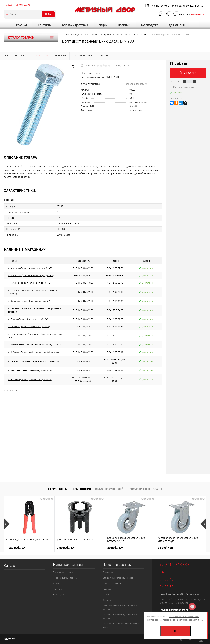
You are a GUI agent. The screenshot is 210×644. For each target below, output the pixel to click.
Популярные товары (63, 572)
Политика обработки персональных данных (120, 607)
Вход (9, 5)
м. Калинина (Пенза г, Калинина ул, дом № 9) (29, 301)
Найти (48, 14)
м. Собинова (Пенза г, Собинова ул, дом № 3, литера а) (34, 352)
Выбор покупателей (109, 489)
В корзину (188, 73)
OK (176, 631)
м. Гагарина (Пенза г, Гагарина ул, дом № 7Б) (29, 283)
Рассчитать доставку (182, 87)
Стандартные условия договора (118, 578)
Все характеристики (136, 84)
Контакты (45, 25)
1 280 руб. (16, 548)
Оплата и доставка (75, 25)
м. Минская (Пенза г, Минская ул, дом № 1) (29, 327)
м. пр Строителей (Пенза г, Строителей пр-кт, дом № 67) (35, 345)
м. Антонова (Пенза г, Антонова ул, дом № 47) (30, 268)
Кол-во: (177, 81)
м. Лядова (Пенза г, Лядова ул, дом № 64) (28, 319)
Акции (103, 25)
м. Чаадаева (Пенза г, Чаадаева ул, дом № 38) (30, 370)
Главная (22, 25)
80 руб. (115, 548)
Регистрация (22, 5)
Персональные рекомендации (70, 489)
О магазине (108, 572)
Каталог (10, 566)
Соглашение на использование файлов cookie (121, 625)
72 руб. (165, 548)
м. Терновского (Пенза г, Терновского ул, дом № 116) (34, 361)
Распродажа (150, 25)
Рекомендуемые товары (65, 578)
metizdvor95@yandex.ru (184, 594)
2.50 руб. (66, 548)
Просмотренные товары (145, 489)
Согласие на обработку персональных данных (121, 616)
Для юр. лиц (177, 25)
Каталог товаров (31, 37)
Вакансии (107, 600)
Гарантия (107, 589)
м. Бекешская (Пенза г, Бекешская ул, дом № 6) (31, 276)
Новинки (124, 25)
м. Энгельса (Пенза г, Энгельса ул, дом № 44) (30, 379)
